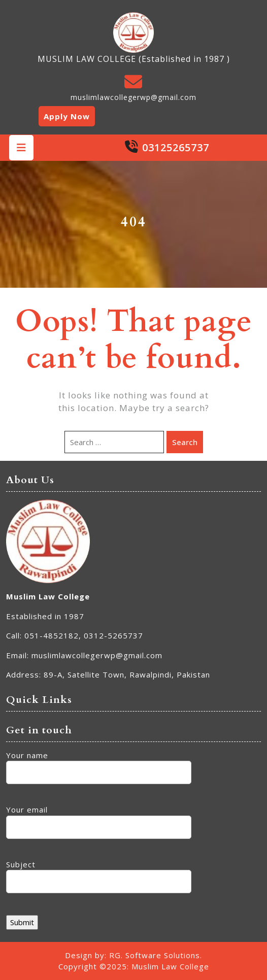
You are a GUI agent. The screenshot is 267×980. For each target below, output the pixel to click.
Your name (99, 764)
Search (185, 442)
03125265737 (176, 147)
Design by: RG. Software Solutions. (133, 955)
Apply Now (67, 116)
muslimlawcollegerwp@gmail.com (133, 97)
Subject (99, 873)
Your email (99, 818)
